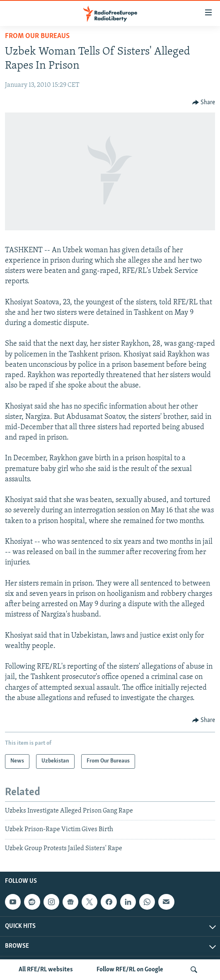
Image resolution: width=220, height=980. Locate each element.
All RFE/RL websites (46, 970)
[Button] (204, 103)
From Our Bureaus (37, 36)
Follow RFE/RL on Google (130, 970)
